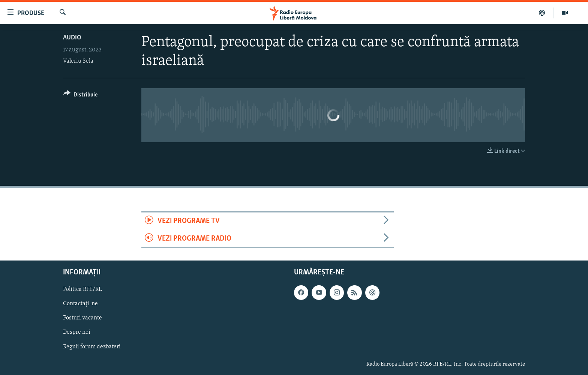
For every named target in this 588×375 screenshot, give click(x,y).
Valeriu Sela (78, 61)
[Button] (80, 96)
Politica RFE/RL (82, 290)
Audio (72, 38)
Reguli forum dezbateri (92, 347)
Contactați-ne (80, 304)
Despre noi (77, 333)
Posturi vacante (82, 318)
